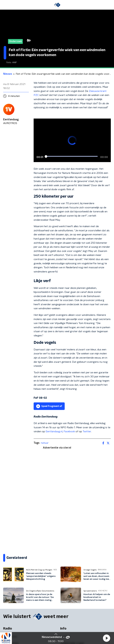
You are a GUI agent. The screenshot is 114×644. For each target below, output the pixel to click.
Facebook (69, 431)
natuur (45, 443)
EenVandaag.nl (54, 431)
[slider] (72, 156)
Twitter (87, 431)
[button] (106, 638)
